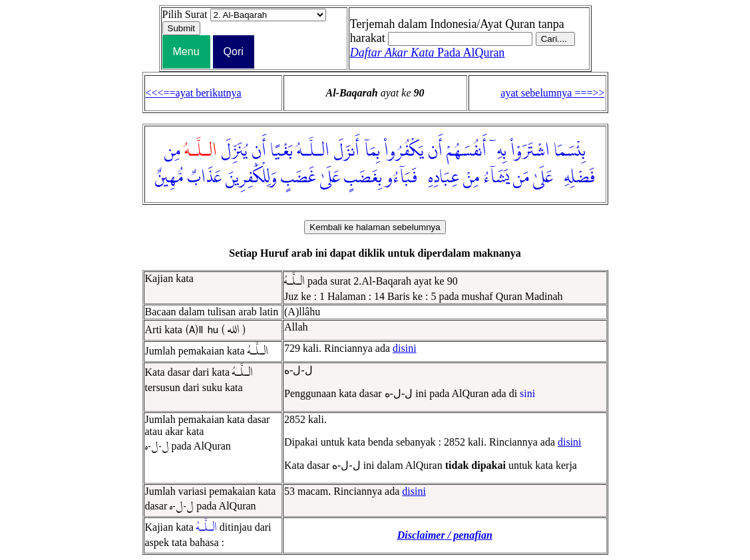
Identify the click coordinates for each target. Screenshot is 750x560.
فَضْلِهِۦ (576, 178)
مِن (172, 151)
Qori (234, 52)
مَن (521, 178)
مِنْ (471, 178)
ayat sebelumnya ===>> (552, 93)
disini (405, 348)
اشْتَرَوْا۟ (530, 151)
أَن (435, 151)
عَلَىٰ (543, 178)
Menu (186, 52)
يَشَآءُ (496, 178)
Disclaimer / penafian (445, 535)
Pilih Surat (185, 14)
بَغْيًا (281, 151)
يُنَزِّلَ (234, 151)
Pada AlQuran (428, 53)
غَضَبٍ (298, 178)
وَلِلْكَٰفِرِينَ (251, 178)
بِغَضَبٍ (363, 178)
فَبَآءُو (402, 178)
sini (527, 393)
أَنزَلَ (346, 151)
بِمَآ (372, 151)
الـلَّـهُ (313, 151)
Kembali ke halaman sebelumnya (375, 227)
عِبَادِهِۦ (440, 178)
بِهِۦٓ (498, 151)
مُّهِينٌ (169, 178)
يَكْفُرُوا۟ (404, 151)
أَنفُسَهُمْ (467, 151)
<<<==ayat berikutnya (194, 93)
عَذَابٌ (204, 178)
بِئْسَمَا (570, 151)
